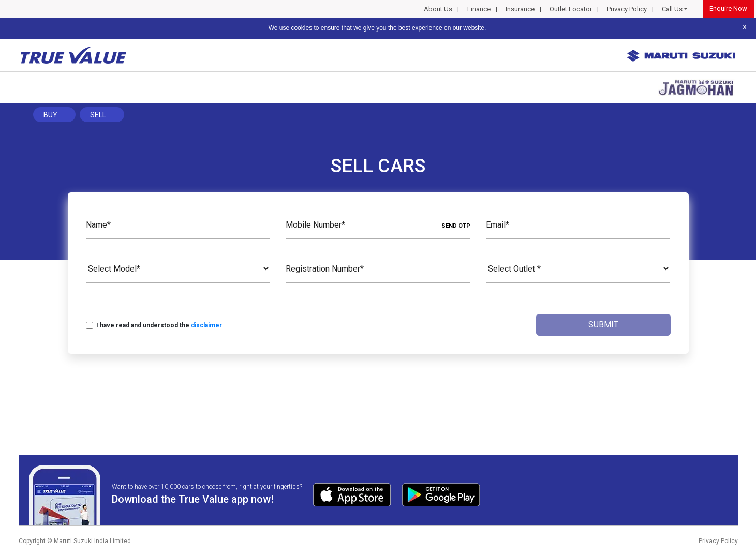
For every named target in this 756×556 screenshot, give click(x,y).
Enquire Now (728, 9)
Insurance (520, 9)
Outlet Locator (571, 9)
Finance (479, 9)
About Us (438, 9)
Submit (603, 325)
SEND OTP (456, 226)
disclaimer (206, 325)
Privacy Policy (627, 9)
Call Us (672, 9)
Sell (98, 115)
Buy (50, 115)
